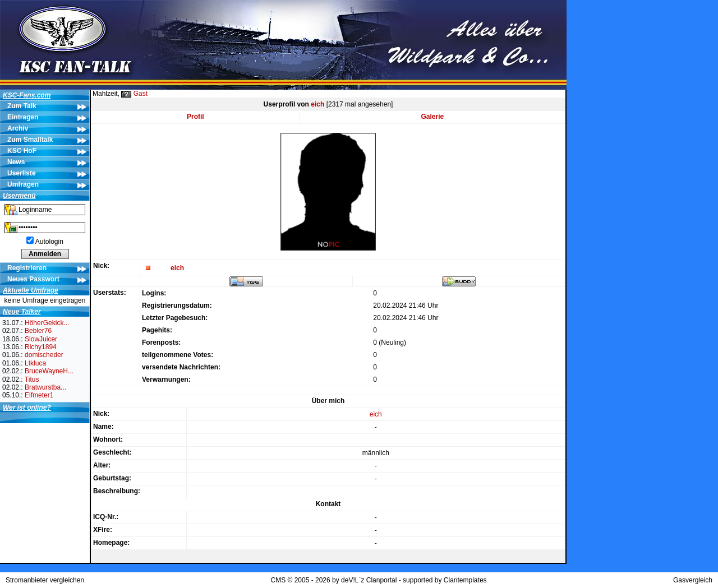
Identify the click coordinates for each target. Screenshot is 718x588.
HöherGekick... (47, 323)
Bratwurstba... (45, 387)
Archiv (18, 128)
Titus (32, 379)
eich (317, 104)
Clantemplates (465, 580)
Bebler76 (38, 331)
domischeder (44, 355)
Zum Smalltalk (30, 140)
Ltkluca (35, 363)
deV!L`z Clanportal (369, 580)
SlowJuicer (41, 339)
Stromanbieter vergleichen (45, 580)
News (16, 162)
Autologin (49, 242)
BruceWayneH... (49, 371)
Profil (195, 117)
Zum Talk (22, 106)
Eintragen (23, 117)
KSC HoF (22, 151)
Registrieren (27, 268)
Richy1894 (41, 347)
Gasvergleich (693, 580)
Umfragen (23, 184)
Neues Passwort (33, 279)
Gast (141, 94)
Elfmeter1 (39, 395)
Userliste (22, 173)
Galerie (433, 117)
